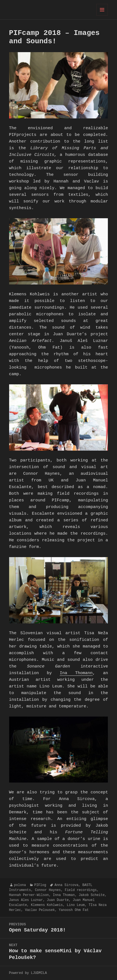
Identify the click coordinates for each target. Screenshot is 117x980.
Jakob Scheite (92, 895)
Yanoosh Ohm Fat (74, 910)
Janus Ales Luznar (26, 900)
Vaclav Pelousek (40, 910)
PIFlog (40, 885)
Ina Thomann (76, 673)
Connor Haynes (48, 890)
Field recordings (81, 890)
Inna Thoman (64, 895)
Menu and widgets (102, 15)
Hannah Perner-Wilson (29, 895)
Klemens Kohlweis (47, 905)
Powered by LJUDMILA (28, 973)
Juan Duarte (58, 900)
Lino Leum (76, 905)
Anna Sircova (66, 885)
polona (20, 885)
